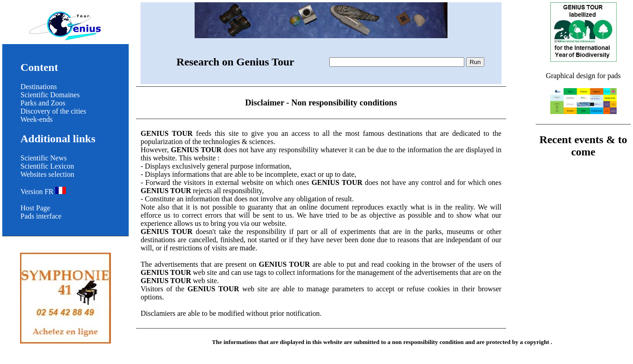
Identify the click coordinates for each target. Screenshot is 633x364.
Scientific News (44, 158)
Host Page (35, 208)
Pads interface (41, 216)
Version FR (43, 192)
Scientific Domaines (50, 95)
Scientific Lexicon (47, 166)
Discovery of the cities (53, 111)
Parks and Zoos (43, 103)
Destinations (39, 87)
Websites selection (47, 174)
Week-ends (37, 119)
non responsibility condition (428, 342)
